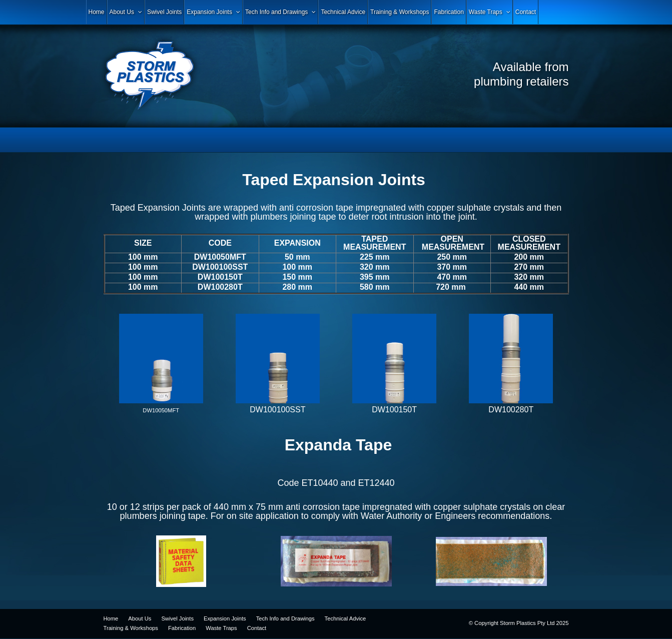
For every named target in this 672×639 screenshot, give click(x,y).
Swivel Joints (177, 618)
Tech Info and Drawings (285, 618)
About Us (140, 618)
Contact (257, 628)
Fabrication (182, 628)
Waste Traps (221, 628)
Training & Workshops (131, 628)
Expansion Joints (225, 618)
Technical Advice (346, 618)
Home (111, 618)
